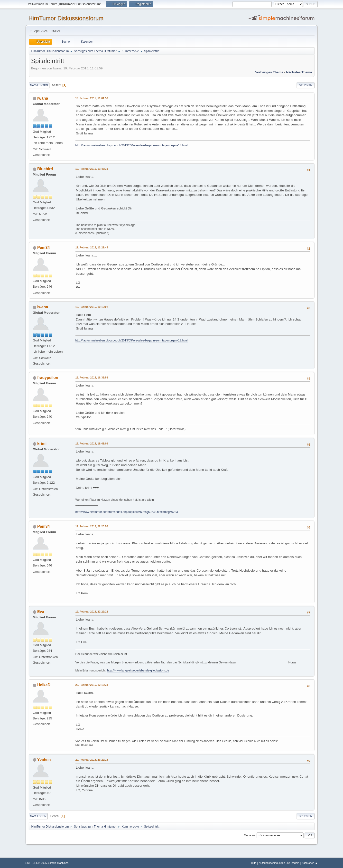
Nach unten (39, 85)
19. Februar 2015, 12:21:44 (92, 247)
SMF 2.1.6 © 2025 (36, 863)
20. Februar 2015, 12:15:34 (92, 685)
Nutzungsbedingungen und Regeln (279, 863)
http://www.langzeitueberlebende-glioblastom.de (138, 670)
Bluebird (45, 169)
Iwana (43, 98)
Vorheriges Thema (269, 72)
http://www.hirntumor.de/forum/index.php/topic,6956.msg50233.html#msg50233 (127, 512)
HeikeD (44, 685)
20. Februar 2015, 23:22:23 (92, 760)
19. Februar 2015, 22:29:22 (92, 612)
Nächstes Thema (299, 72)
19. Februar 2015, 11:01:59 (92, 98)
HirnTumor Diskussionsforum (66, 18)
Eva (41, 612)
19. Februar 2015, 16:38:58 (92, 377)
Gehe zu (249, 835)
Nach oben (38, 816)
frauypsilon (48, 378)
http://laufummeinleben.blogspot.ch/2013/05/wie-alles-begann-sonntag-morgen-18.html (132, 145)
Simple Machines (58, 863)
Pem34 (44, 248)
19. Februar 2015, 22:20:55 (92, 526)
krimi (42, 444)
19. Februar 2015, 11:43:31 (92, 169)
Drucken (305, 85)
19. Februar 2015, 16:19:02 (92, 307)
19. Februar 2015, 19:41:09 (92, 443)
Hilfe (254, 863)
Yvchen (44, 760)
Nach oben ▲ (310, 863)
